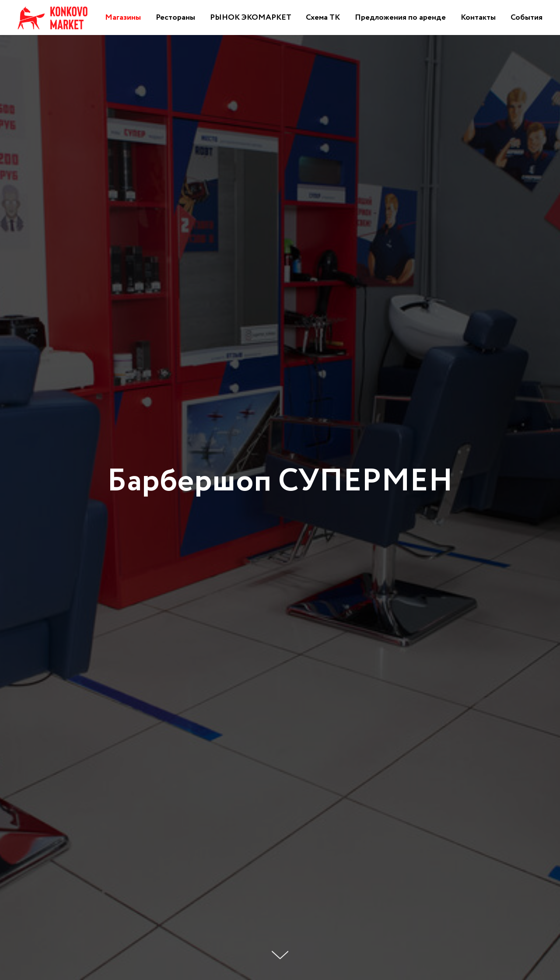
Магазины (123, 17)
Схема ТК (323, 17)
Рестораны (175, 17)
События (527, 17)
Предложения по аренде (400, 17)
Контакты (478, 17)
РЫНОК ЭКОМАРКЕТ (251, 17)
